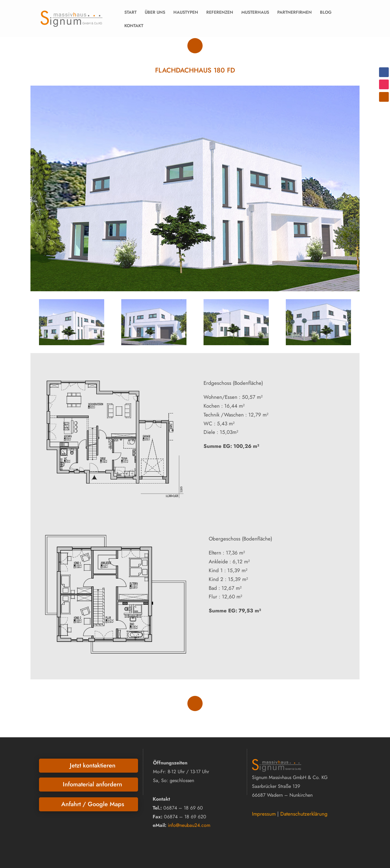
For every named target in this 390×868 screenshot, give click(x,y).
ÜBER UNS (155, 12)
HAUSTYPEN (186, 12)
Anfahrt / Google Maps (93, 804)
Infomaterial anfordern (92, 784)
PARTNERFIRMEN (294, 12)
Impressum (264, 814)
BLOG (326, 12)
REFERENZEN (220, 12)
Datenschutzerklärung (304, 814)
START (130, 12)
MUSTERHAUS (255, 12)
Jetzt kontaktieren (93, 765)
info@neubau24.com (189, 825)
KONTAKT (134, 26)
